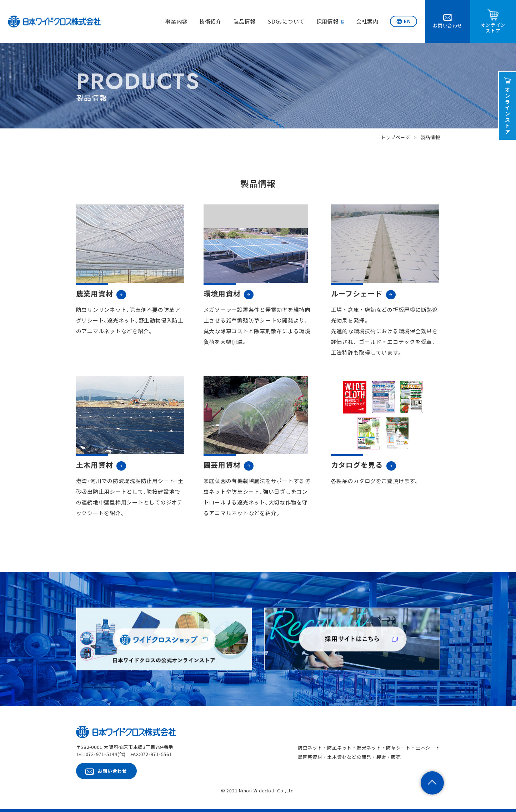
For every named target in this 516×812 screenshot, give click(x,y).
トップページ (395, 137)
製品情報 (245, 21)
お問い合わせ (112, 771)
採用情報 (328, 21)
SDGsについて (286, 21)
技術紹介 (211, 21)
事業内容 (176, 21)
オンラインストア (508, 111)
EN (407, 21)
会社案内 (367, 21)
